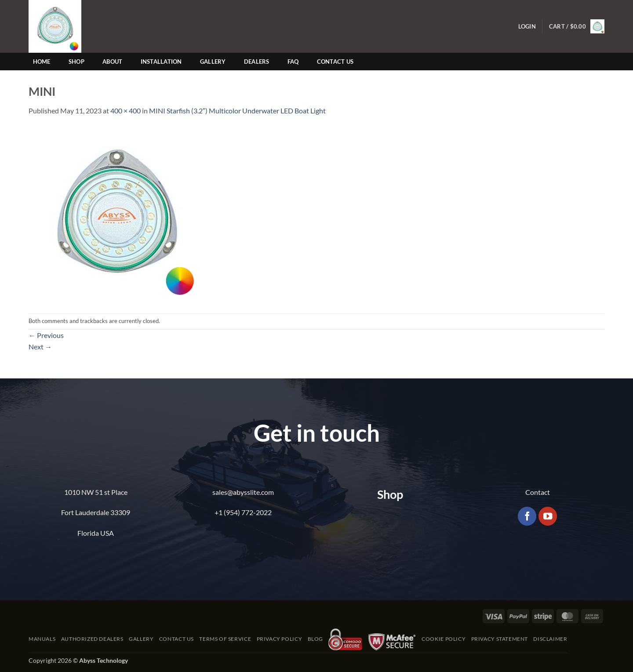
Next (40, 347)
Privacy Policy (280, 639)
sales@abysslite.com (243, 492)
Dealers (257, 62)
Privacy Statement (500, 639)
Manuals (42, 639)
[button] (527, 27)
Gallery (213, 62)
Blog (315, 639)
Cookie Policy (444, 639)
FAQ (293, 62)
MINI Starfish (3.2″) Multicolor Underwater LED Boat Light (237, 111)
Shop (76, 62)
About (112, 62)
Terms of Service (225, 639)
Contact (538, 492)
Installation (161, 62)
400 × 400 (126, 111)
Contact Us (335, 62)
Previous (46, 335)
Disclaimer (550, 639)
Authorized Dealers (92, 639)
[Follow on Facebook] (527, 516)
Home (42, 62)
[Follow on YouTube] (548, 516)
